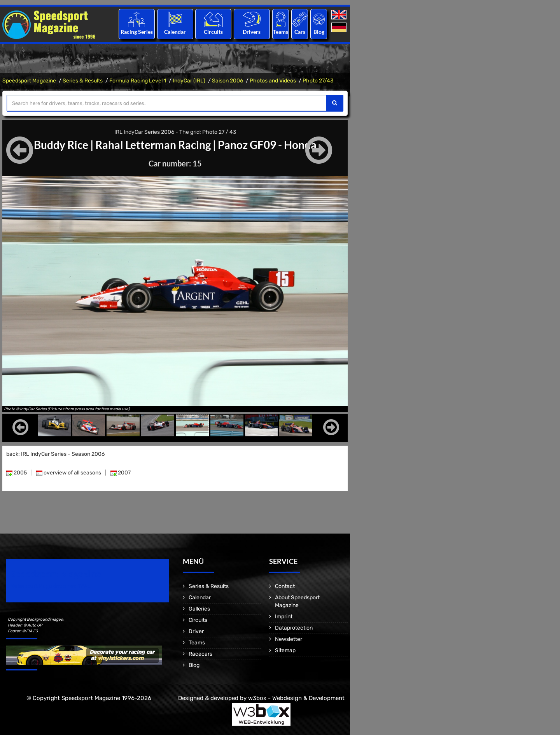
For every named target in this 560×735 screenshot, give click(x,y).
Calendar (175, 32)
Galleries (199, 609)
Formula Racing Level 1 (138, 81)
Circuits (213, 32)
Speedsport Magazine (29, 81)
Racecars (200, 654)
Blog (319, 32)
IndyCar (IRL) (189, 81)
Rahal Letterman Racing (153, 145)
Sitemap (285, 650)
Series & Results (83, 81)
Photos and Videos (273, 81)
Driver (196, 631)
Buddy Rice (61, 145)
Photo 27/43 (318, 81)
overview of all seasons (69, 473)
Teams (281, 32)
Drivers (252, 32)
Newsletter (289, 639)
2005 (17, 473)
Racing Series (137, 32)
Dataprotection (294, 628)
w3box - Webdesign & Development (296, 698)
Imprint (284, 617)
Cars (300, 32)
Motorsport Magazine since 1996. (51, 586)
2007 (121, 473)
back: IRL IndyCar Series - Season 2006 (55, 454)
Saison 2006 (227, 81)
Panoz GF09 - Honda (267, 145)
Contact (285, 586)
